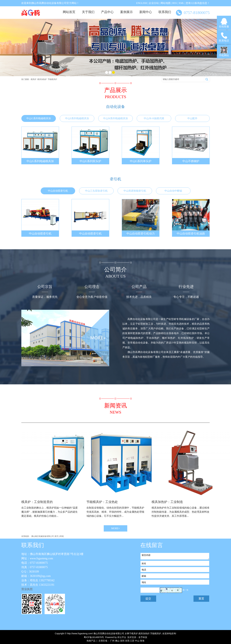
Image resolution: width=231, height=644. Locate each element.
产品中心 (107, 12)
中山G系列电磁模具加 (39, 118)
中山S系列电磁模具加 (77, 118)
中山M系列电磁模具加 (115, 118)
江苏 (132, 641)
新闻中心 (146, 12)
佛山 (117, 641)
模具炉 (34, 79)
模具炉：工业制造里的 (37, 502)
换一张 (185, 590)
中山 (137, 641)
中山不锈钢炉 (191, 161)
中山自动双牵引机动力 (141, 234)
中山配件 (192, 118)
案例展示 (126, 12)
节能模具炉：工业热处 (102, 502)
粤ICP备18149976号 (94, 637)
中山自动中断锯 (173, 191)
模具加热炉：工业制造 (167, 502)
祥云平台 (122, 637)
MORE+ (115, 528)
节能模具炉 (52, 79)
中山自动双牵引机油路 (191, 234)
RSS (175, 3)
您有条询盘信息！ (198, 3)
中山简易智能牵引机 (135, 191)
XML (181, 3)
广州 (112, 641)
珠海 (142, 641)
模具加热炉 (42, 79)
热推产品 (91, 641)
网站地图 (166, 3)
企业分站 (154, 3)
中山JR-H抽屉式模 (154, 118)
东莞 (127, 641)
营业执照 (27, 589)
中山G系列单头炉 (141, 161)
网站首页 (69, 12)
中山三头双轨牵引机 (96, 191)
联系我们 (165, 12)
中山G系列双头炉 (90, 161)
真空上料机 (59, 536)
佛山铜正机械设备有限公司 (43, 536)
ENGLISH (142, 3)
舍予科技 (143, 637)
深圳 (122, 641)
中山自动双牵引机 (58, 191)
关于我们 (88, 12)
